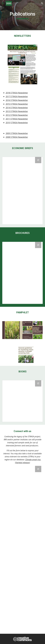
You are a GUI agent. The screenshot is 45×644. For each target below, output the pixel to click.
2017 (8, 97)
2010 (8, 123)
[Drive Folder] (23, 273)
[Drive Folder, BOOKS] (23, 401)
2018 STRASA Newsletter (17, 93)
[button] (3, 3)
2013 (8, 111)
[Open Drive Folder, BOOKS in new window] (38, 383)
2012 (8, 115)
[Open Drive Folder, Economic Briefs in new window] (38, 160)
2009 (8, 133)
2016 (8, 100)
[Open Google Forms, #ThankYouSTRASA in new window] (38, 469)
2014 (8, 108)
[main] (23, 15)
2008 (8, 137)
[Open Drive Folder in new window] (38, 245)
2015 (8, 104)
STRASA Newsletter (19, 97)
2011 (8, 119)
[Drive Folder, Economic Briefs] (23, 191)
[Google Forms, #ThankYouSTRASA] (23, 548)
